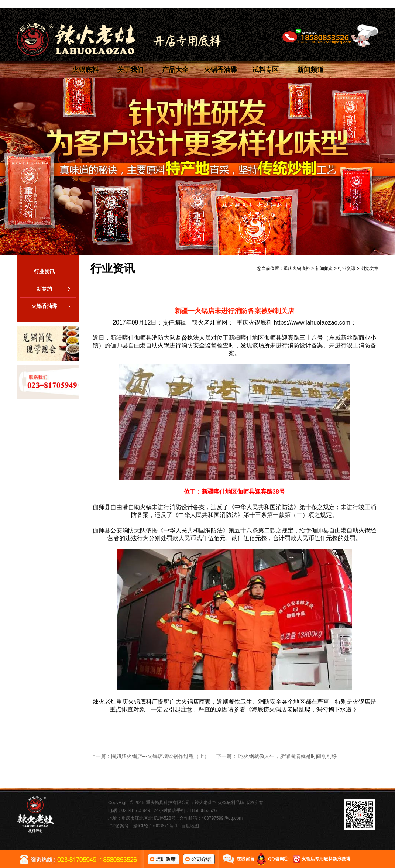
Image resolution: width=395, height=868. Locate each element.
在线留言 (245, 859)
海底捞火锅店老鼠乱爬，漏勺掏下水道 (302, 709)
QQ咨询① (278, 859)
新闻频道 (310, 70)
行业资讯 (55, 271)
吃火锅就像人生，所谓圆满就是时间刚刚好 (288, 756)
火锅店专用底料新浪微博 (326, 859)
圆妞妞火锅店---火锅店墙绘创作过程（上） (160, 756)
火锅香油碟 (220, 70)
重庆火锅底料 (297, 268)
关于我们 (130, 70)
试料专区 (265, 70)
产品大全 (175, 70)
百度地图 (190, 826)
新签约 (56, 289)
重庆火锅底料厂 (137, 702)
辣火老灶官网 (210, 323)
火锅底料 (85, 70)
